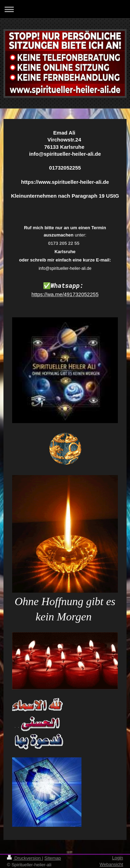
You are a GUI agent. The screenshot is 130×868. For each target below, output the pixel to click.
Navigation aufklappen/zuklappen (65, 9)
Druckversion (24, 858)
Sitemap (53, 858)
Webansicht (111, 864)
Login (118, 858)
